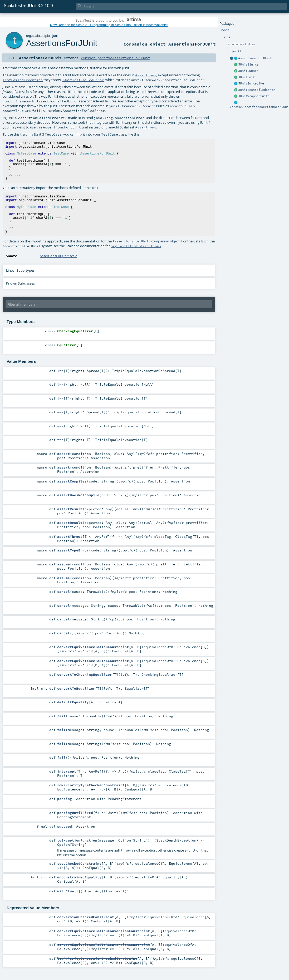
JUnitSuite (247, 77)
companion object (146, 241)
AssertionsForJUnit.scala (58, 256)
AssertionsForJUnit (255, 58)
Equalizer (134, 688)
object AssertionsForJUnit (183, 44)
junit (55, 36)
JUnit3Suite (248, 64)
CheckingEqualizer (159, 674)
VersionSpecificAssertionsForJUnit (115, 58)
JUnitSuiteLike (251, 83)
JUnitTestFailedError (257, 90)
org (29, 36)
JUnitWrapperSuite (254, 96)
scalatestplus (42, 36)
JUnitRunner (248, 71)
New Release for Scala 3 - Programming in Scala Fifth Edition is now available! (109, 25)
